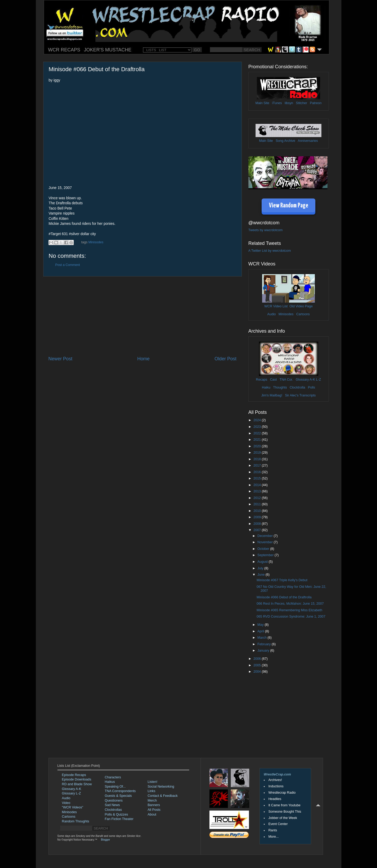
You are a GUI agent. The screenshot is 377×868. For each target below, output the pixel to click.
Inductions (276, 786)
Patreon (316, 103)
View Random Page (289, 206)
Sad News (112, 805)
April (261, 631)
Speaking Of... (115, 787)
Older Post (225, 359)
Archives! (275, 780)
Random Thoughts (75, 821)
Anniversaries (308, 141)
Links (151, 791)
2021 (258, 440)
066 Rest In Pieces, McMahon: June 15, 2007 (290, 604)
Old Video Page (301, 306)
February (265, 644)
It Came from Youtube (285, 805)
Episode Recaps (74, 775)
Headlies (275, 799)
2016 (258, 472)
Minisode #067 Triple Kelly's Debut (282, 580)
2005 (258, 665)
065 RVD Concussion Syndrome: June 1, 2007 (291, 617)
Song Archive (285, 141)
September (266, 555)
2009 (258, 517)
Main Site (263, 103)
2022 (258, 433)
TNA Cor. (286, 380)
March (263, 638)
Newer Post (60, 359)
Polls (312, 387)
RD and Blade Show (77, 784)
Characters (113, 777)
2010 (258, 511)
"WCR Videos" (73, 807)
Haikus (110, 782)
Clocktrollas (113, 810)
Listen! (152, 782)
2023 (258, 427)
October (264, 549)
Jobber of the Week (283, 818)
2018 (258, 459)
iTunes (277, 103)
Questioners (114, 801)
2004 (258, 672)
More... (274, 837)
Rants (273, 830)
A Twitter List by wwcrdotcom (270, 251)
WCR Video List (276, 306)
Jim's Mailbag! (272, 395)
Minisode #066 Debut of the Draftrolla (284, 597)
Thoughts (280, 387)
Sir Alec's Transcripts (300, 395)
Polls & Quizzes (116, 814)
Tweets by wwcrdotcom (266, 230)
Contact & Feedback (163, 796)
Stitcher (302, 103)
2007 (258, 530)
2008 (258, 524)
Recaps (262, 380)
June (261, 575)
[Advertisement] (143, 316)
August (263, 562)
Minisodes (96, 242)
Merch (152, 801)
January (264, 651)
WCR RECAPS (64, 50)
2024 (258, 420)
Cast (273, 380)
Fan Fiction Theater (119, 819)
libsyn (289, 103)
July (261, 568)
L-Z (318, 380)
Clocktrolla (297, 387)
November (266, 542)
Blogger (105, 840)
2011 (258, 504)
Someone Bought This (285, 812)
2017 (258, 465)
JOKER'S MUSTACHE (108, 50)
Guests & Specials (118, 796)
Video (66, 803)
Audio (271, 314)
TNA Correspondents (120, 791)
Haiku (266, 387)
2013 (258, 491)
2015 (258, 478)
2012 (258, 498)
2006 (258, 659)
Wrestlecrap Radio (282, 793)
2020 (258, 446)
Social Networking (161, 787)
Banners (154, 805)
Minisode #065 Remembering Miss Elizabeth (289, 610)
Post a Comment (68, 265)
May (261, 625)
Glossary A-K (305, 380)
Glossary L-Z (71, 793)
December (266, 536)
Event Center (278, 824)
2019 (258, 453)
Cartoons (303, 314)
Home (143, 359)
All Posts (154, 810)
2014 (258, 485)
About (152, 814)
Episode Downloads (77, 779)
